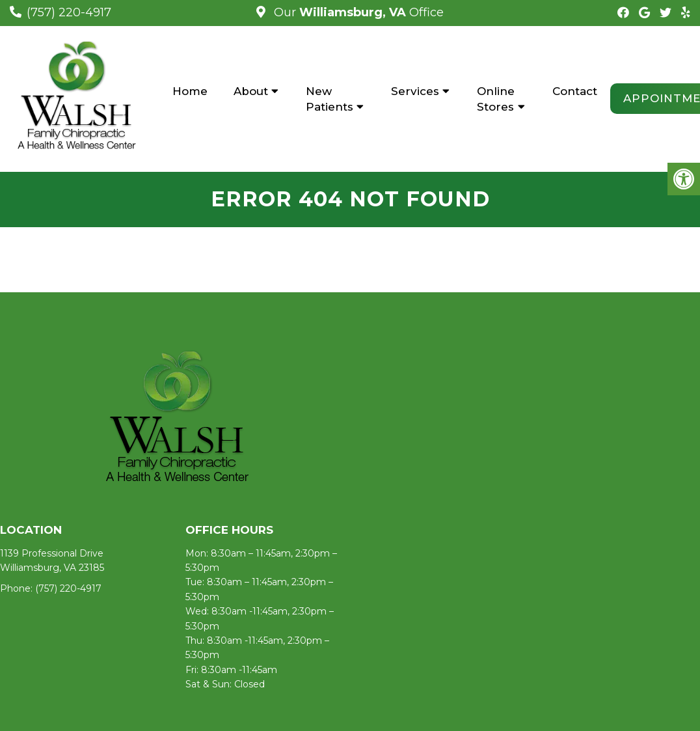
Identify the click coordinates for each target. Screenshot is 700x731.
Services (415, 91)
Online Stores (496, 99)
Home (190, 91)
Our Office (357, 12)
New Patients (330, 99)
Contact (575, 91)
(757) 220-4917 (69, 12)
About (251, 91)
